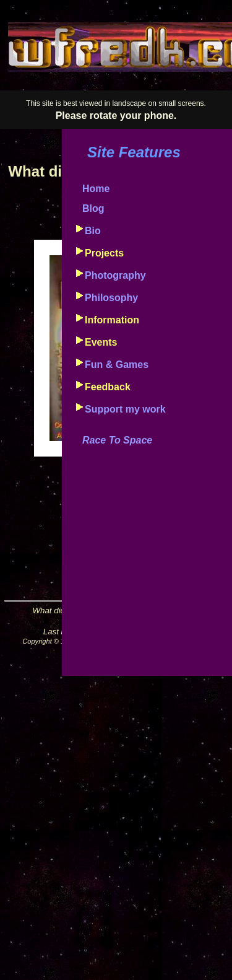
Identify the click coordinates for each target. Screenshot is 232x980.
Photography (115, 275)
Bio (93, 231)
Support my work (125, 409)
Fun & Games (117, 365)
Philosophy (111, 298)
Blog (93, 208)
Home (96, 189)
